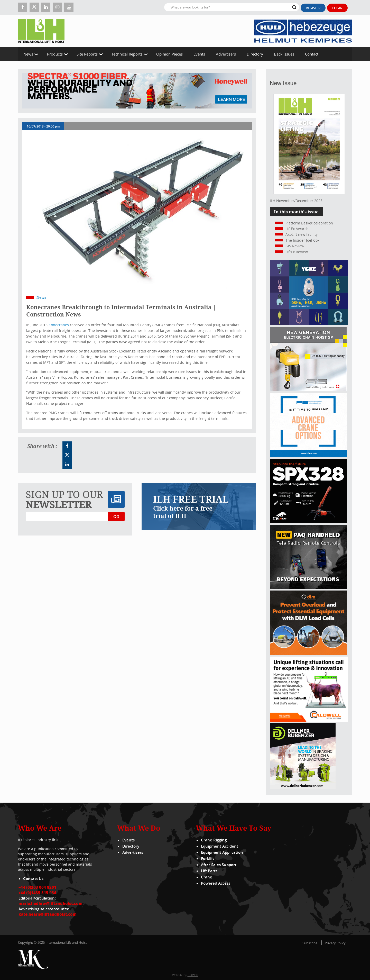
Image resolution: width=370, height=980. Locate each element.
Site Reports (87, 54)
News (28, 54)
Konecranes (59, 325)
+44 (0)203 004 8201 (37, 887)
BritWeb (193, 975)
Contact (312, 54)
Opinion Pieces (169, 54)
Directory (255, 54)
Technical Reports (127, 54)
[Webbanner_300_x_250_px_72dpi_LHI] (308, 588)
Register (313, 8)
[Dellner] (303, 788)
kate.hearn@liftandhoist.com (48, 914)
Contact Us (33, 879)
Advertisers (226, 54)
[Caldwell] (309, 720)
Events (199, 54)
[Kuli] (303, 31)
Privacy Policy (335, 943)
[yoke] (309, 324)
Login (337, 8)
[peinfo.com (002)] (308, 456)
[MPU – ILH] (308, 653)
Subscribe (310, 943)
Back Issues (284, 54)
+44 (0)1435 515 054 (37, 893)
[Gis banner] (308, 390)
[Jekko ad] (308, 522)
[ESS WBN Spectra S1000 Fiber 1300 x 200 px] (137, 91)
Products (55, 54)
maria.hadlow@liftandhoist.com (50, 903)
